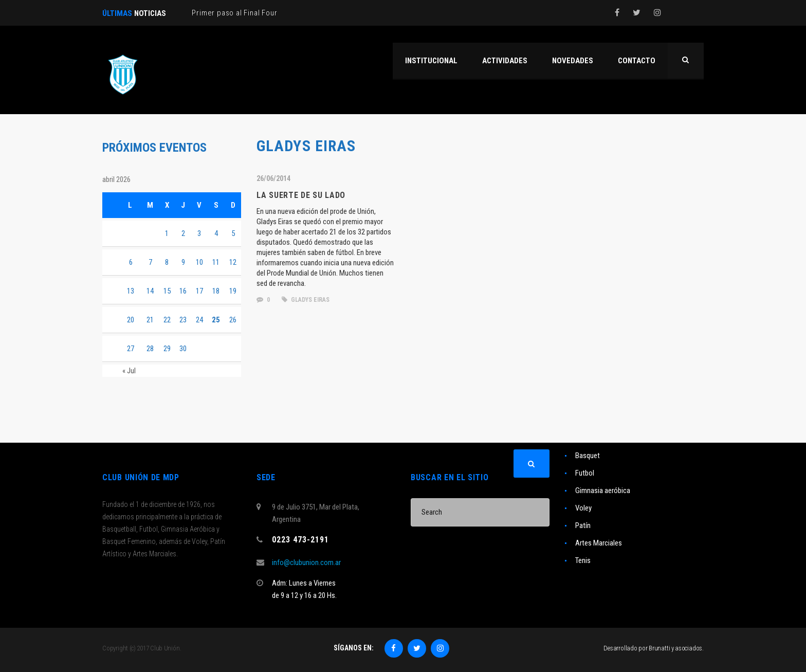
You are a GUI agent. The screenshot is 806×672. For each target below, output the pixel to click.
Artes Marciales (599, 543)
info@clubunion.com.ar (306, 562)
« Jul (129, 371)
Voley (583, 508)
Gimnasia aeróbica (603, 491)
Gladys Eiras (306, 300)
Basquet (588, 456)
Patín (583, 525)
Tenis (583, 560)
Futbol (585, 473)
